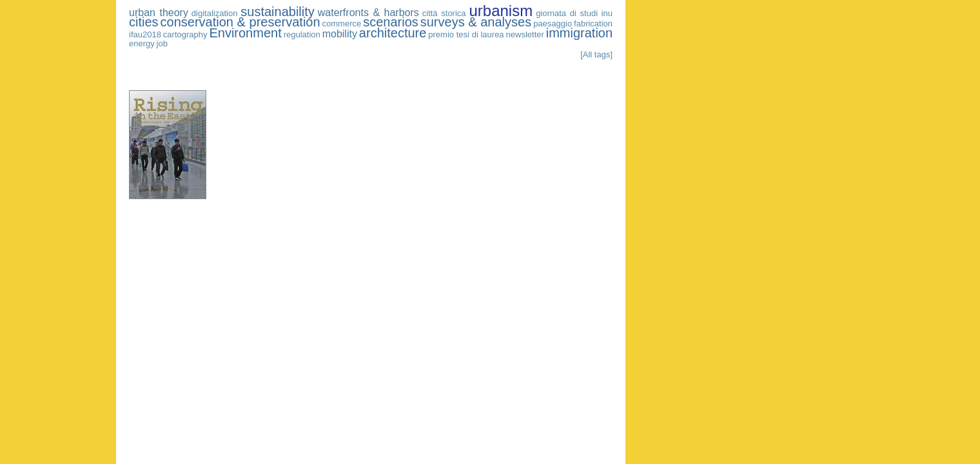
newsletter (525, 34)
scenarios (391, 22)
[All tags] (596, 54)
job (162, 43)
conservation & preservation (240, 22)
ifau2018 (145, 34)
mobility (340, 34)
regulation (302, 34)
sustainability (278, 12)
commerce (342, 24)
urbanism (501, 11)
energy (142, 43)
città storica (444, 13)
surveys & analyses (476, 22)
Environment (245, 33)
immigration (579, 33)
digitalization (215, 13)
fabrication (593, 24)
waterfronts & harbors (368, 13)
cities (144, 22)
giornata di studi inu (574, 13)
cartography (185, 34)
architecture (393, 33)
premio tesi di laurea (466, 34)
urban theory (159, 13)
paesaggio (553, 24)
